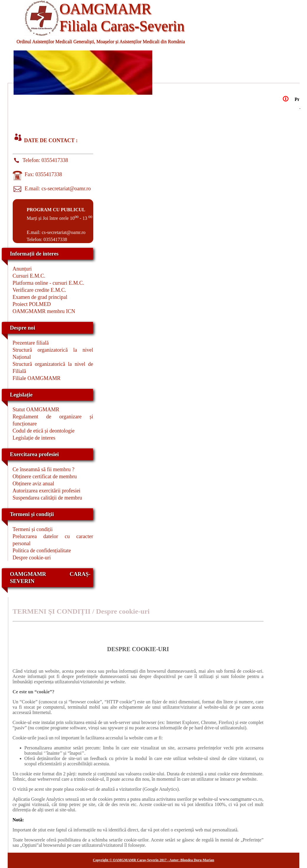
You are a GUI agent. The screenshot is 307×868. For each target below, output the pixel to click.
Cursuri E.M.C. (29, 276)
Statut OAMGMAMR (36, 410)
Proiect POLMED (32, 304)
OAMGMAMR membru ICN (44, 311)
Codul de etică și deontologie (44, 431)
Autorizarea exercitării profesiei (47, 491)
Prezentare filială (31, 343)
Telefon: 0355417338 (44, 160)
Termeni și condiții (33, 529)
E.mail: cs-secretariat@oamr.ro (57, 189)
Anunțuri (22, 269)
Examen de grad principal (40, 297)
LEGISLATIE (162, 110)
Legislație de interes (34, 438)
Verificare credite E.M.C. (39, 290)
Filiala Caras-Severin (122, 26)
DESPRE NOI (100, 110)
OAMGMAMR (105, 9)
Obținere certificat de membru (45, 476)
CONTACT (101, 121)
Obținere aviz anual (34, 484)
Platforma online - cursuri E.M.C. (48, 283)
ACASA (38, 110)
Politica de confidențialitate (42, 551)
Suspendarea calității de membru (47, 498)
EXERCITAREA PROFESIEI (38, 121)
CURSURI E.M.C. (224, 110)
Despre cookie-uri (32, 558)
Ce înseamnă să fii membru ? (44, 469)
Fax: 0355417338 (42, 174)
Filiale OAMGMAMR (37, 378)
